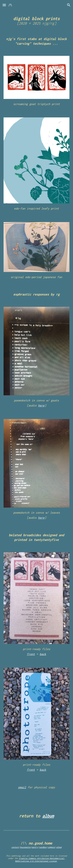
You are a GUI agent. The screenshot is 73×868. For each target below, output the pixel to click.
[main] (36, 20)
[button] (4, 5)
